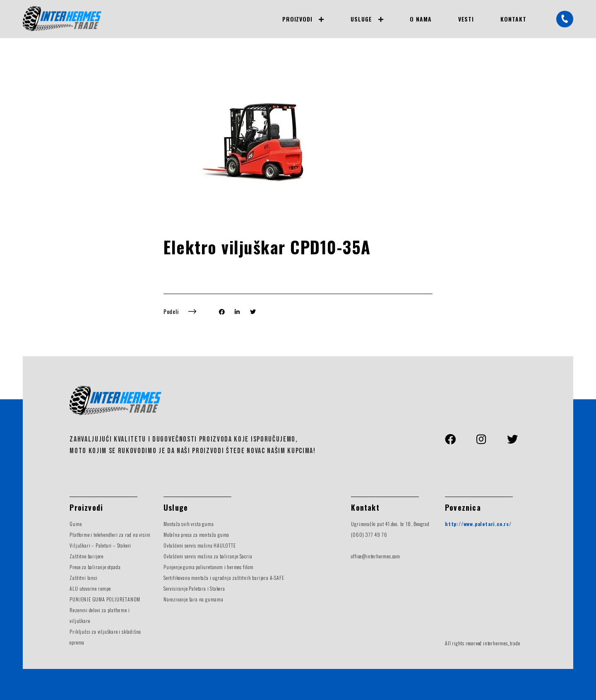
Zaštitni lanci (83, 578)
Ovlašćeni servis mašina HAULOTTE (200, 545)
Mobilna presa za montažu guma (196, 535)
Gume (76, 524)
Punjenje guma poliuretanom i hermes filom (209, 567)
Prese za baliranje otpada (95, 567)
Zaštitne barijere (87, 556)
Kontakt (513, 19)
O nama (421, 19)
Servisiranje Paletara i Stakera (194, 588)
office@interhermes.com (376, 556)
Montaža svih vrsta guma (189, 524)
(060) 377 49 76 (369, 535)
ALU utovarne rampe (90, 588)
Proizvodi (297, 19)
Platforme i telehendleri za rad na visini (110, 535)
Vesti (466, 19)
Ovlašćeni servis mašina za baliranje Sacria (208, 556)
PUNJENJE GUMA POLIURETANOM (105, 599)
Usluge (361, 19)
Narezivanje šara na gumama (193, 599)
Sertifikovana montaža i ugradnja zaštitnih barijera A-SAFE (224, 578)
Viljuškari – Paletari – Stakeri (100, 545)
